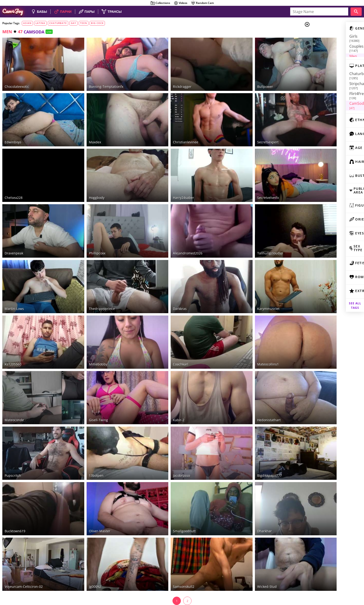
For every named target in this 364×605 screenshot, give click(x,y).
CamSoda (327, 91)
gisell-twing (90, 381)
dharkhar (239, 481)
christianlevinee (169, 131)
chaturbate (58, 23)
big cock (97, 23)
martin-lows (14, 281)
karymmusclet (243, 281)
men (7, 32)
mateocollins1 (242, 331)
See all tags (338, 300)
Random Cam (202, 3)
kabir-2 (162, 381)
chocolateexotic (17, 81)
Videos (180, 3)
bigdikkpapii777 (244, 431)
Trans (325, 53)
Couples (327, 42)
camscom (326, 108)
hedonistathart (243, 381)
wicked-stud (241, 531)
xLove (323, 102)
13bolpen (88, 431)
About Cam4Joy (319, 581)
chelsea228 (14, 181)
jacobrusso (164, 431)
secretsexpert (242, 131)
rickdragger (165, 81)
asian (27, 23)
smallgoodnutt (167, 481)
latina (40, 23)
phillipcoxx (89, 231)
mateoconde (14, 381)
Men (324, 48)
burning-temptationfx (97, 81)
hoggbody (88, 181)
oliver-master (91, 481)
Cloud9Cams (351, 581)
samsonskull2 (167, 531)
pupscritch (13, 431)
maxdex (86, 131)
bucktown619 (15, 481)
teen (84, 23)
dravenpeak (14, 231)
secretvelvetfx (242, 181)
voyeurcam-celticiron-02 (24, 531)
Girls (325, 36)
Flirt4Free (327, 85)
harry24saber (167, 181)
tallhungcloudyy (244, 231)
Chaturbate (330, 74)
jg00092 (86, 531)
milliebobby (89, 331)
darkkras (163, 281)
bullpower (239, 81)
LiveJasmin (327, 96)
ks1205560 (13, 331)
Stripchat (328, 79)
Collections (160, 3)
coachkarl (164, 331)
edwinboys (13, 131)
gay (73, 23)
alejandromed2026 (171, 231)
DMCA (336, 581)
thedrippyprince (93, 281)
